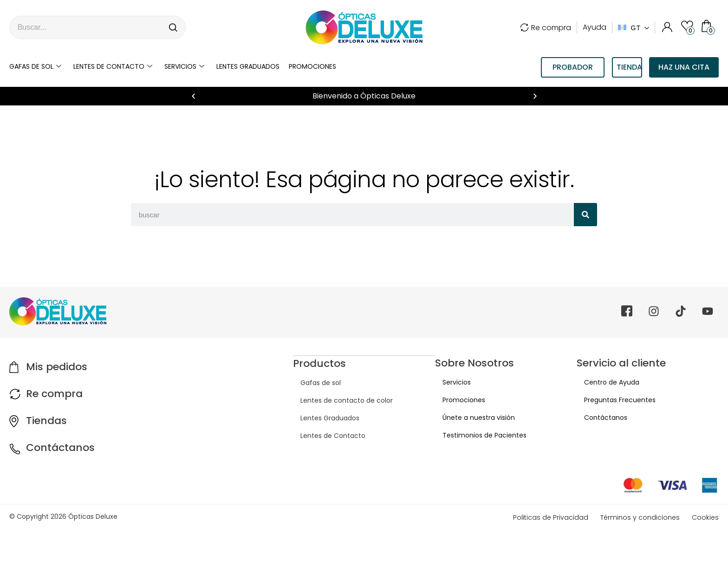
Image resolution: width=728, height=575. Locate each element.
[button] (193, 96)
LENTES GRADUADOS (248, 66)
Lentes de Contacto (325, 435)
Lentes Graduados (322, 418)
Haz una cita (684, 67)
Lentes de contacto (113, 66)
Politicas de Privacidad (551, 517)
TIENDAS (629, 67)
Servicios (184, 66)
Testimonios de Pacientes (477, 435)
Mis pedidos (57, 367)
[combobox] (86, 27)
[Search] (174, 27)
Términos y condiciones (640, 517)
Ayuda (595, 27)
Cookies (705, 517)
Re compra (546, 28)
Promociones (312, 66)
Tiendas (46, 421)
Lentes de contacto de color (339, 400)
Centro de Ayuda (604, 382)
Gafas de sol (35, 66)
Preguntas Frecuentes (612, 400)
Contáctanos (60, 448)
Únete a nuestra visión (471, 418)
